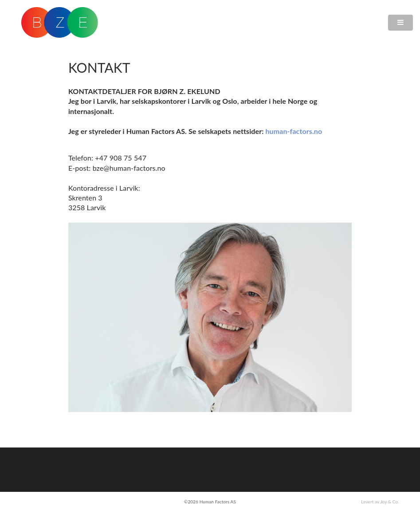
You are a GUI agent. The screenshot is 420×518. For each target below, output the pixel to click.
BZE (59, 22)
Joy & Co (389, 502)
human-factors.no (294, 131)
